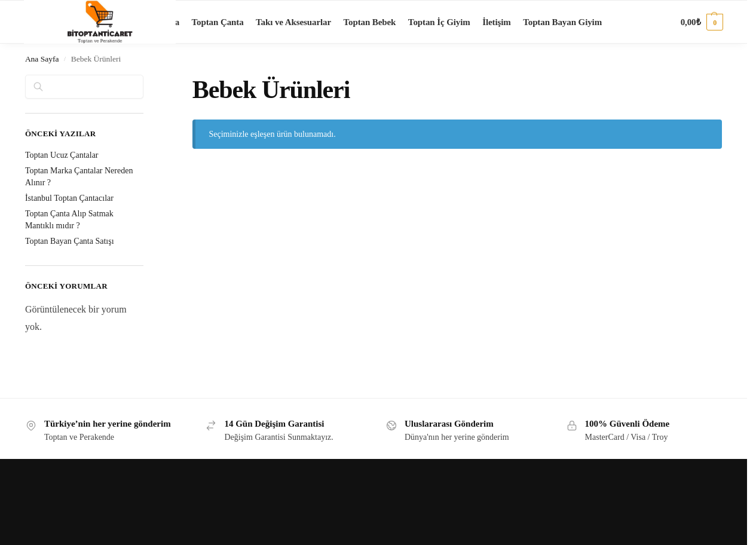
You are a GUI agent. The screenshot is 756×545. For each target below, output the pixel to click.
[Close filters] (147, 82)
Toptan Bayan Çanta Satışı (70, 241)
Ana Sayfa (42, 59)
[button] (702, 22)
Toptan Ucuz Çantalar (62, 155)
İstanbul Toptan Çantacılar (69, 198)
